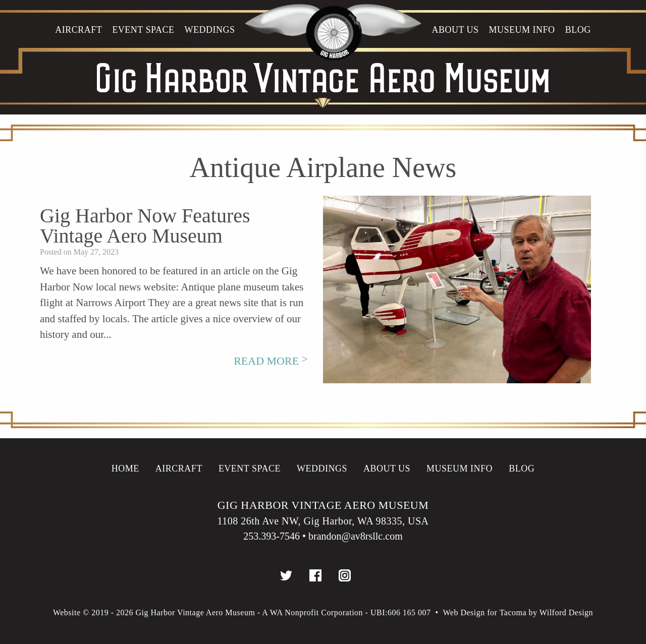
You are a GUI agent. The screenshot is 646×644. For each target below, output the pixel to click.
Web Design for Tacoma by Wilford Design (518, 612)
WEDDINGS (209, 30)
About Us (455, 30)
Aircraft (78, 30)
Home (125, 469)
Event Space (143, 30)
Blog (578, 30)
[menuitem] (78, 43)
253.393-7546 (272, 536)
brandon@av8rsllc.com (356, 536)
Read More (271, 361)
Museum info (522, 30)
